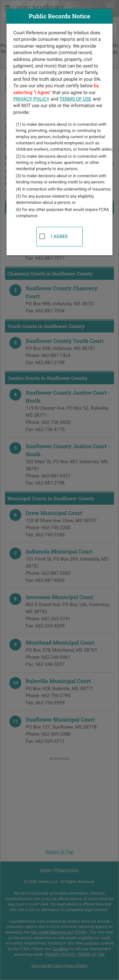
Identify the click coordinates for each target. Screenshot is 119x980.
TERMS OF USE (75, 99)
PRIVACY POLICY (31, 99)
